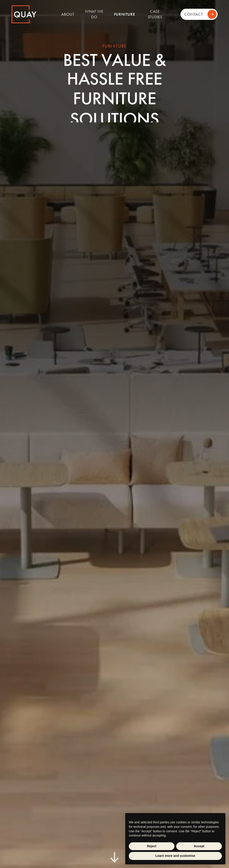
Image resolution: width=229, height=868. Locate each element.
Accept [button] (199, 846)
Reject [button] (152, 846)
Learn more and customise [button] (175, 856)
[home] (33, 14)
